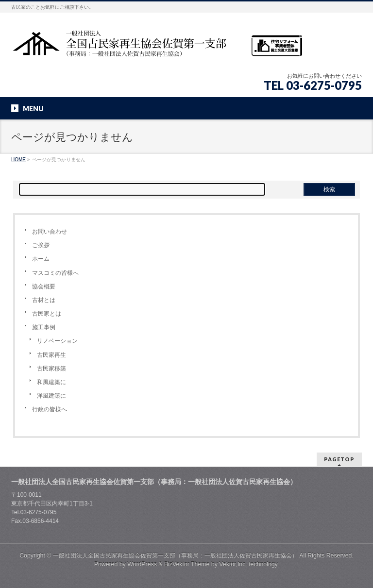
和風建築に (51, 382)
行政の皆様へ (50, 409)
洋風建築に (51, 396)
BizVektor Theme (187, 564)
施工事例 (44, 327)
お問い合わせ (50, 232)
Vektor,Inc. (233, 564)
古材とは (44, 300)
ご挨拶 (41, 245)
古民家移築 (51, 369)
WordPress (142, 564)
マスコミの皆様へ (55, 273)
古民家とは (47, 314)
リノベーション (57, 341)
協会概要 (44, 286)
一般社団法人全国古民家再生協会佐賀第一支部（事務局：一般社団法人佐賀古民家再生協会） (175, 555)
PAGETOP (339, 459)
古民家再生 (51, 355)
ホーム (41, 259)
